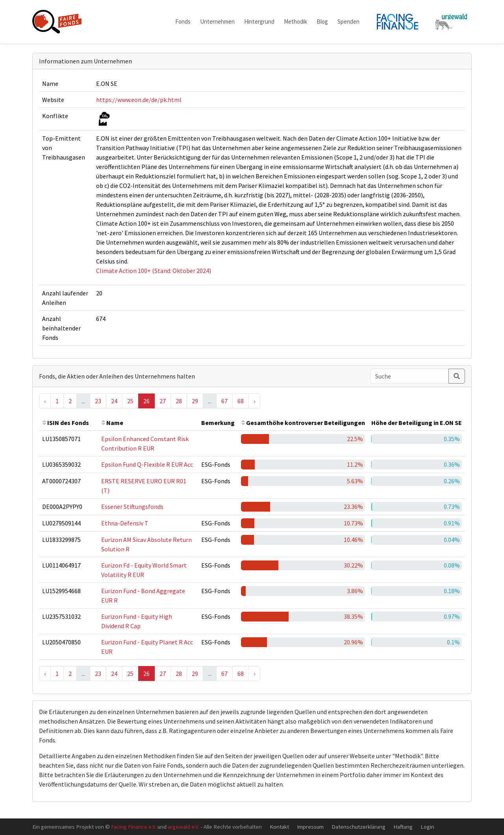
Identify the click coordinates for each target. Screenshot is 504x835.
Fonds (183, 21)
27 (163, 401)
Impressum (310, 827)
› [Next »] (254, 401)
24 (114, 401)
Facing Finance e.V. (134, 827)
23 (98, 401)
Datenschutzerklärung (359, 827)
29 (195, 401)
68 (241, 401)
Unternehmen (217, 21)
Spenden (348, 21)
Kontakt (279, 827)
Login (427, 827)
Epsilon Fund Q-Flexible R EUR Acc (147, 464)
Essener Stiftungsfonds (132, 507)
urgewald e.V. (183, 827)
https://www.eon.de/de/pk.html (139, 100)
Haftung (403, 827)
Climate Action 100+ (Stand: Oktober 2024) (154, 271)
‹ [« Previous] (45, 401)
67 (224, 401)
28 (179, 401)
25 (130, 401)
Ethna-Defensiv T (125, 523)
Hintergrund (259, 21)
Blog (322, 21)
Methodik (296, 21)
